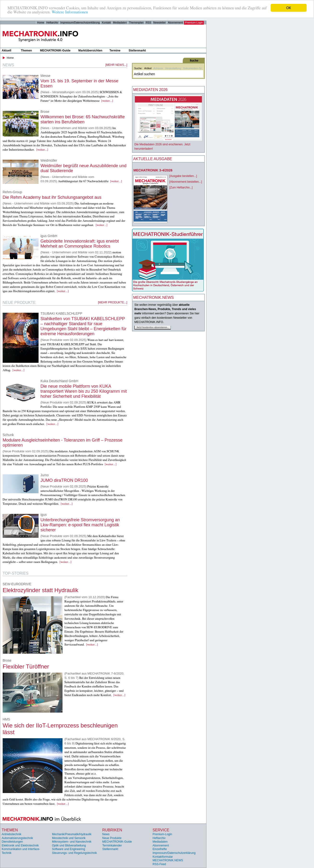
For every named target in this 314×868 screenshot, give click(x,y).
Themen (26, 51)
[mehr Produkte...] (113, 302)
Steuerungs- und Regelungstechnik (74, 853)
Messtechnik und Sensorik (69, 838)
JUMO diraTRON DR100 (64, 480)
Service (161, 830)
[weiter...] (107, 101)
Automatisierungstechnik (17, 838)
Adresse (158, 68)
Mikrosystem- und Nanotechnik (72, 842)
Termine (115, 51)
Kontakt (106, 23)
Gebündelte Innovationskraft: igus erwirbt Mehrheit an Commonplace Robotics (80, 244)
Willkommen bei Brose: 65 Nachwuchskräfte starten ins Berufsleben (83, 119)
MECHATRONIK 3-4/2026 (153, 170)
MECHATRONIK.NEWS (168, 860)
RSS (148, 23)
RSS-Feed (159, 864)
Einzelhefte (160, 849)
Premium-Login (194, 23)
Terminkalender (112, 845)
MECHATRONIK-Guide (55, 51)
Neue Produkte (112, 838)
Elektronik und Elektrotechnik (20, 845)
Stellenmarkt (137, 51)
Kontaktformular (163, 857)
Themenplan (136, 23)
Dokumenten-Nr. (193, 68)
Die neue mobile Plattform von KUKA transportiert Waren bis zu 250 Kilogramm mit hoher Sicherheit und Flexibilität (84, 391)
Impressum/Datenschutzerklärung (80, 23)
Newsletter (160, 23)
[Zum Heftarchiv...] (181, 187)
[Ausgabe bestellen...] (183, 176)
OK (289, 8)
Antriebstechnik (11, 834)
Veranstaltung (173, 68)
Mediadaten (120, 23)
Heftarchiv (52, 23)
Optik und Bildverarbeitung (69, 845)
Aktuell (6, 51)
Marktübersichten (90, 51)
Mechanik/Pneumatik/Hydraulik (72, 834)
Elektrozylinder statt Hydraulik (40, 590)
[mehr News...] (116, 65)
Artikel (148, 68)
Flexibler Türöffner (26, 667)
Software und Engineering (69, 849)
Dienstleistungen (12, 842)
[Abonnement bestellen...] (186, 182)
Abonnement (175, 23)
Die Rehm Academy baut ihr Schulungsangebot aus (52, 197)
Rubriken (112, 830)
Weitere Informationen (70, 12)
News (106, 834)
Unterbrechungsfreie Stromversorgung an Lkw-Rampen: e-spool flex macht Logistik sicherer (80, 525)
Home (41, 23)
